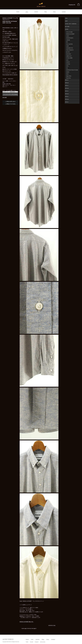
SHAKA (68, 72)
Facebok (31, 642)
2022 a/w (67, 99)
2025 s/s (67, 86)
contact (64, 12)
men (27, 12)
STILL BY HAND (69, 32)
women (36, 12)
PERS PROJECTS (70, 50)
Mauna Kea (68, 78)
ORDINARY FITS (70, 48)
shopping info (72, 5)
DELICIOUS (69, 54)
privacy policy (43, 642)
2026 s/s (67, 80)
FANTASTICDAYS (70, 38)
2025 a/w (67, 83)
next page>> (34, 628)
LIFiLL (67, 66)
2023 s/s (67, 96)
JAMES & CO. (69, 56)
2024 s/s (67, 91)
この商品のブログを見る (10, 104)
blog (46, 12)
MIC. (67, 42)
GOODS (67, 29)
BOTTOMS (67, 27)
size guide (5, 97)
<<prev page (24, 628)
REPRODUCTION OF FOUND (72, 70)
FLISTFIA (68, 64)
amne (67, 60)
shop (54, 12)
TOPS (66, 18)
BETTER (68, 52)
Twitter (27, 642)
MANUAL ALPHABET (70, 34)
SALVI (67, 74)
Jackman (68, 62)
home (18, 12)
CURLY (68, 36)
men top (29, 628)
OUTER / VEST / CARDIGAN (71, 24)
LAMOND (68, 40)
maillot (68, 46)
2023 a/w (67, 94)
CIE (67, 68)
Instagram (37, 642)
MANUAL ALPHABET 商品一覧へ (27, 622)
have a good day (69, 44)
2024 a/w (67, 88)
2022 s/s (67, 102)
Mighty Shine (69, 76)
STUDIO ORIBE (69, 58)
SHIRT (66, 21)
